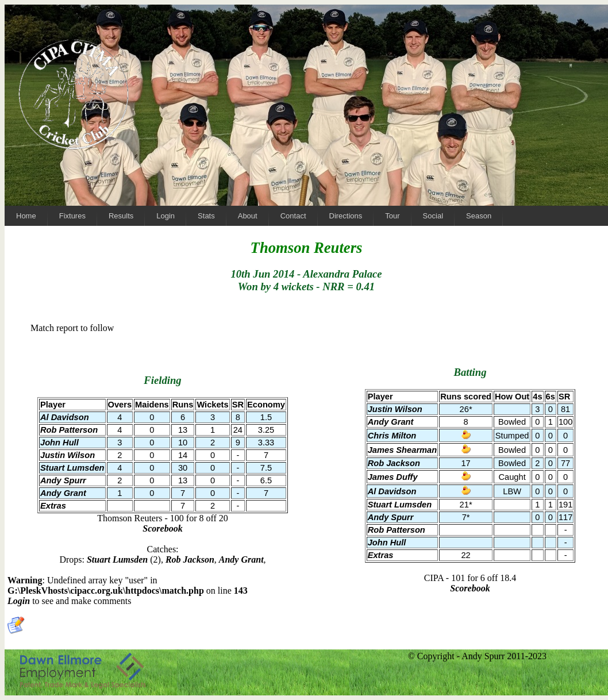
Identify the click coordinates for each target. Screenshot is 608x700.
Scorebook (470, 588)
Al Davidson (392, 491)
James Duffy (393, 477)
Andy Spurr (391, 517)
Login (19, 601)
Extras (381, 555)
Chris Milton (392, 436)
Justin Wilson (395, 409)
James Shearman (403, 450)
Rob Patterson (397, 530)
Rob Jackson (394, 463)
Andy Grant (391, 422)
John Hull (387, 543)
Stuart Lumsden (400, 505)
